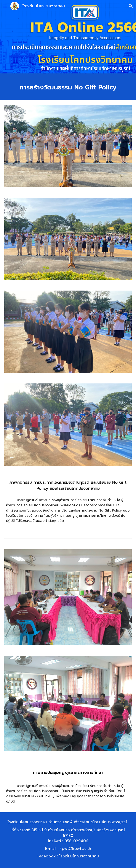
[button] (5, 6)
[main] (68, 87)
